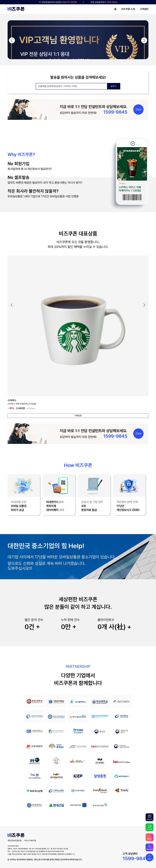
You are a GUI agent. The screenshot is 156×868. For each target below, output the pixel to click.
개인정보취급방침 (15, 841)
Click (138, 109)
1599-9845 (136, 858)
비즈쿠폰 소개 (128, 9)
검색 (114, 86)
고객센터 (144, 9)
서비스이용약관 (30, 841)
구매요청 (78, 416)
